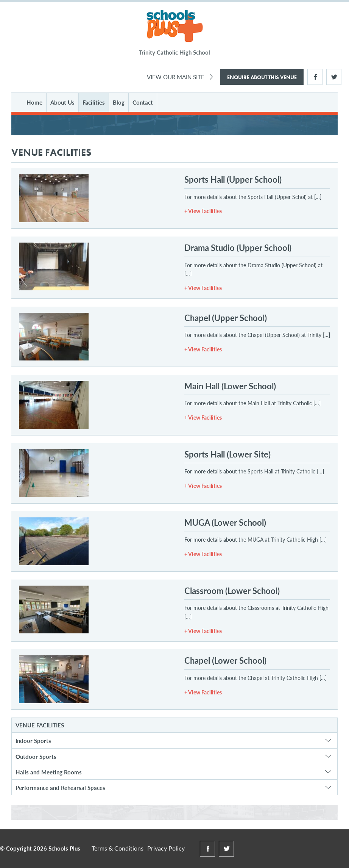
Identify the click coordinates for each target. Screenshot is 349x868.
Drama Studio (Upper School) (238, 248)
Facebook (315, 77)
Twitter (334, 77)
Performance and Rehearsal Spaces (60, 787)
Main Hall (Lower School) (230, 386)
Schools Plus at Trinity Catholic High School (175, 26)
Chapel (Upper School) (226, 318)
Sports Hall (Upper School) (233, 179)
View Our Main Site (176, 77)
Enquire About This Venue (262, 77)
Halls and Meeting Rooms (49, 772)
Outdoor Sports (36, 756)
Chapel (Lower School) (225, 660)
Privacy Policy (166, 848)
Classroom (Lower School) (232, 591)
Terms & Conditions (118, 848)
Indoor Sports (33, 740)
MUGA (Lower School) (225, 522)
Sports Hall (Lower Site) (227, 454)
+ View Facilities (203, 211)
